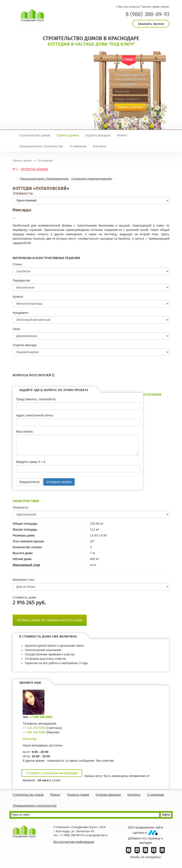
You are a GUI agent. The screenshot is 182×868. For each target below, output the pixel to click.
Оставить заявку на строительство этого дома (50, 620)
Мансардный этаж (26, 565)
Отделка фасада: (25, 345)
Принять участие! (130, 107)
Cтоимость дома (24, 597)
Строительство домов (35, 135)
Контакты (99, 146)
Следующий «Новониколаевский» (92, 179)
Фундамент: (21, 313)
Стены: (18, 264)
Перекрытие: (22, 280)
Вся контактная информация (74, 842)
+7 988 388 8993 (41, 717)
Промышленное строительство (41, 146)
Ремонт (122, 135)
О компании (78, 146)
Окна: (17, 329)
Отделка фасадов (98, 135)
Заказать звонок (151, 24)
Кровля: (18, 297)
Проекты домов (68, 135)
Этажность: (23, 193)
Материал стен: (24, 580)
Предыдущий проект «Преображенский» (44, 179)
